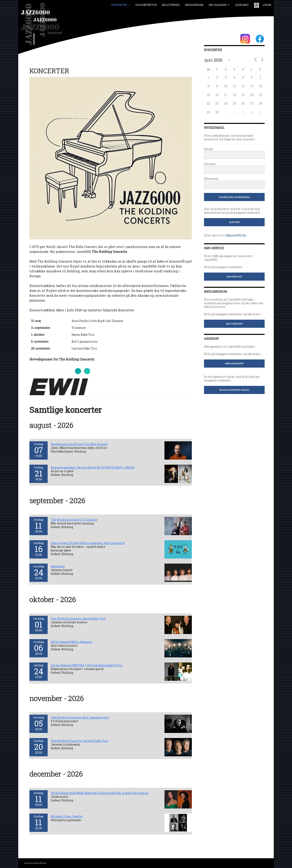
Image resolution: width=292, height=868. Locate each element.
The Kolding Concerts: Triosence (74, 520)
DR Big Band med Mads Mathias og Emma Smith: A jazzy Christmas (99, 793)
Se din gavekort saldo (234, 390)
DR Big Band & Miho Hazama (71, 642)
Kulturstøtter (146, 5)
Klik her (234, 222)
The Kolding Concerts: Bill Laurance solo (80, 717)
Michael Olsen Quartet (67, 816)
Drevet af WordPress (35, 863)
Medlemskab (194, 5)
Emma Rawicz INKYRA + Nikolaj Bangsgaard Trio (86, 665)
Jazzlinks (242, 5)
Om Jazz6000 (218, 5)
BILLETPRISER (171, 5)
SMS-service (234, 277)
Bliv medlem (234, 324)
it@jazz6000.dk (235, 235)
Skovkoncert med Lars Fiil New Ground (79, 444)
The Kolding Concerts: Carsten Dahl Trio (79, 741)
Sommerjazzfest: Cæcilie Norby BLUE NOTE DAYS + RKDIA (93, 467)
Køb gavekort (234, 363)
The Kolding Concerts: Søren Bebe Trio (78, 619)
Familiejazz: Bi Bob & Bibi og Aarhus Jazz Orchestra (88, 543)
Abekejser (58, 566)
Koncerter (119, 5)
